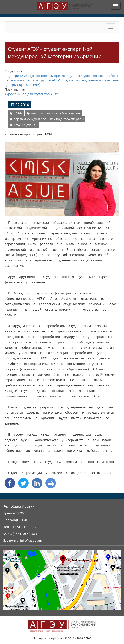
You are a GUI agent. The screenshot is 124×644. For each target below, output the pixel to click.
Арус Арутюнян (24, 125)
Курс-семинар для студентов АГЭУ (31, 94)
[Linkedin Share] (37, 483)
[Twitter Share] (23, 483)
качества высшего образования (54, 113)
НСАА (16, 113)
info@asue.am (31, 540)
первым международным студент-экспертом (47, 119)
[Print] (51, 483)
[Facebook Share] (10, 483)
